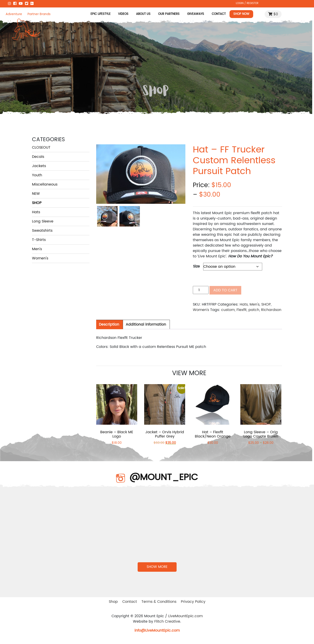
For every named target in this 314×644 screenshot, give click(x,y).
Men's (37, 249)
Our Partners (169, 14)
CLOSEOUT (41, 147)
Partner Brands (39, 14)
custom (228, 310)
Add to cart (225, 290)
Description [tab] (109, 324)
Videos (123, 14)
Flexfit (242, 310)
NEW (36, 194)
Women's (40, 258)
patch (254, 310)
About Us (143, 14)
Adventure (14, 14)
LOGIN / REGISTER (247, 3)
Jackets (39, 166)
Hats (36, 212)
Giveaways (196, 14)
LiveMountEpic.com (185, 616)
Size (196, 266)
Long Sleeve (43, 221)
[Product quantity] (201, 290)
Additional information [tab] (146, 324)
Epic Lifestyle (100, 14)
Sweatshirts (42, 231)
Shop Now (241, 14)
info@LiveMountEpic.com (157, 630)
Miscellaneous (45, 184)
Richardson (271, 310)
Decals (38, 157)
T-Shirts (39, 240)
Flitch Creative (167, 621)
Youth (37, 175)
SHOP (37, 203)
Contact (219, 14)
